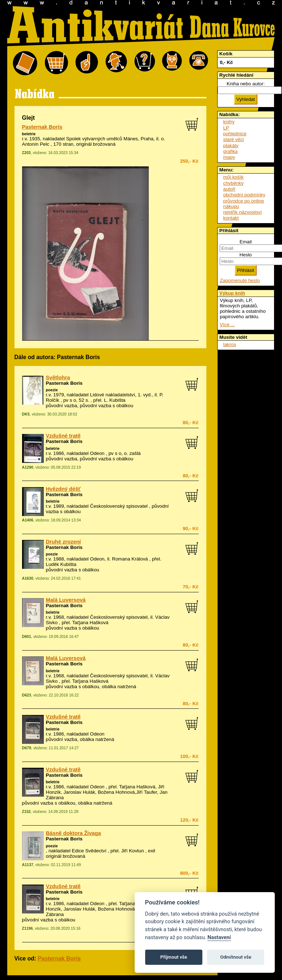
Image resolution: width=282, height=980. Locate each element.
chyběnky (233, 183)
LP (226, 128)
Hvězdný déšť (64, 489)
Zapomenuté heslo (240, 280)
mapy (229, 157)
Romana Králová (130, 559)
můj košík (233, 177)
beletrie (29, 134)
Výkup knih (232, 293)
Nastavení (219, 938)
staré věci (234, 139)
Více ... (227, 325)
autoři (229, 189)
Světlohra (58, 378)
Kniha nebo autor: (246, 84)
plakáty (231, 146)
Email (246, 242)
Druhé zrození (64, 542)
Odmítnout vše (236, 957)
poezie (52, 390)
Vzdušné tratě (63, 436)
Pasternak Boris (42, 127)
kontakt (231, 218)
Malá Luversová (66, 600)
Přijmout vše (174, 957)
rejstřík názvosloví (243, 212)
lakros (230, 344)
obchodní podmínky (244, 195)
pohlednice (235, 134)
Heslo (245, 255)
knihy (229, 122)
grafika (231, 151)
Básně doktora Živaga (73, 833)
